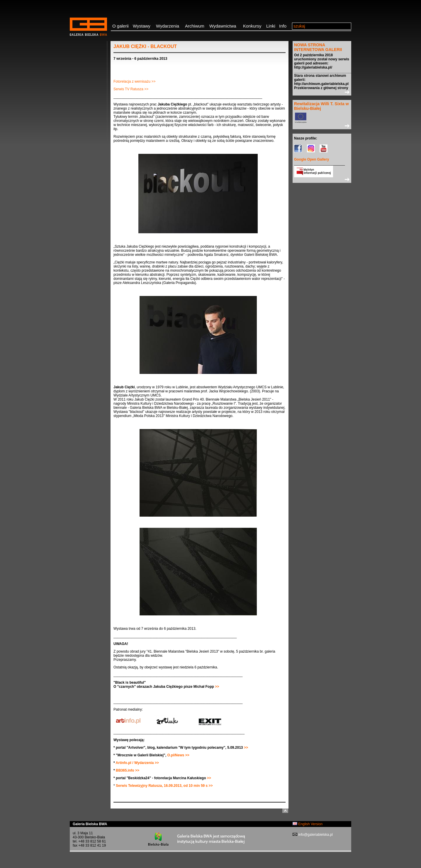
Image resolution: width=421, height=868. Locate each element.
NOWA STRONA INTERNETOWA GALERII (318, 47)
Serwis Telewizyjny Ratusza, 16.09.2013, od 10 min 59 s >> (164, 786)
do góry (285, 811)
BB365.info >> (128, 770)
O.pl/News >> (178, 755)
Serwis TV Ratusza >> (131, 89)
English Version (308, 824)
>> (217, 687)
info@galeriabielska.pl (315, 835)
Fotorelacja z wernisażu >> (134, 81)
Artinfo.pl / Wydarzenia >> (137, 763)
